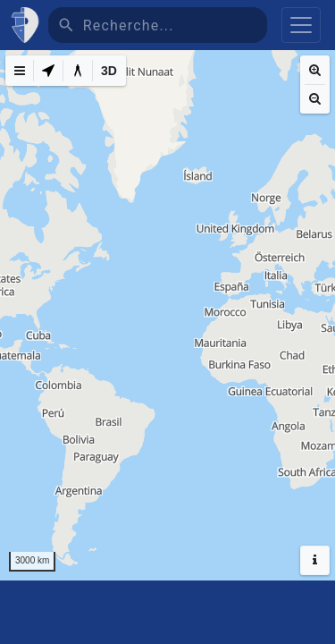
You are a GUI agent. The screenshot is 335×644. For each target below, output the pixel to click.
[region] (167, 315)
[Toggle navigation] (301, 25)
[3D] (109, 71)
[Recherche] (175, 25)
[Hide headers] (315, 560)
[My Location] (48, 71)
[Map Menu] (20, 71)
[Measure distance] (78, 71)
